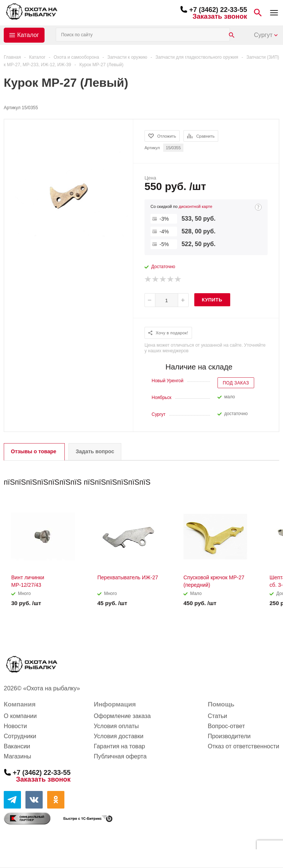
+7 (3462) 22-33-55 (218, 10)
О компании (20, 716)
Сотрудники (20, 736)
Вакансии (17, 746)
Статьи (217, 716)
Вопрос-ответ (226, 726)
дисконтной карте (195, 206)
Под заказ (236, 383)
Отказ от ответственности (244, 746)
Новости (15, 726)
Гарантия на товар (119, 746)
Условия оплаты (116, 726)
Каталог (28, 35)
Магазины (17, 756)
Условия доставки (118, 736)
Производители (229, 736)
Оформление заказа (122, 716)
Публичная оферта (120, 756)
